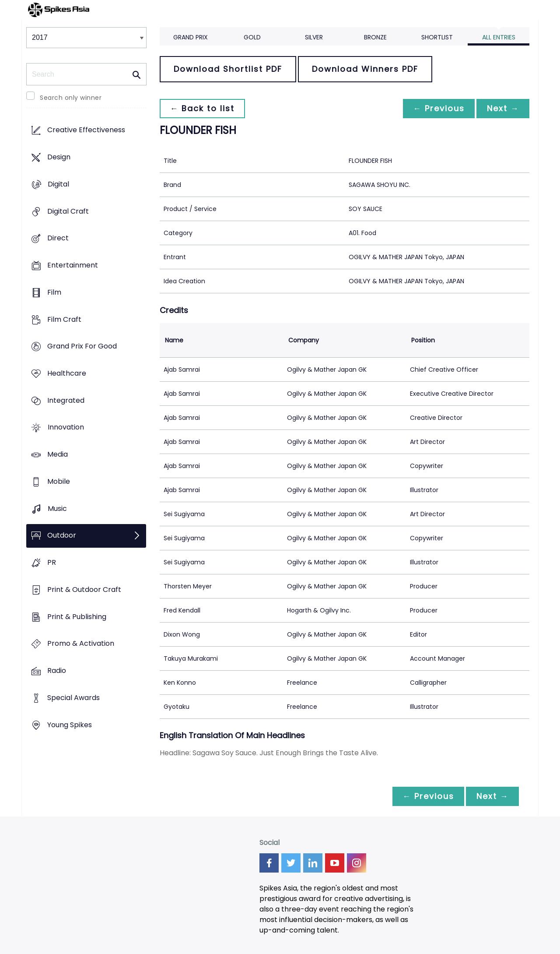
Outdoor (62, 536)
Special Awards (73, 698)
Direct (58, 238)
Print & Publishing (77, 617)
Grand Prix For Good (82, 347)
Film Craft (64, 319)
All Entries (499, 37)
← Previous (438, 108)
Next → (503, 108)
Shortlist (437, 37)
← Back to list (203, 108)
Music (57, 509)
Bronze (375, 37)
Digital (58, 184)
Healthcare (67, 373)
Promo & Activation (81, 644)
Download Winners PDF (365, 69)
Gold (252, 37)
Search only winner (71, 98)
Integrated (66, 400)
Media (58, 455)
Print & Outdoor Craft (84, 590)
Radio (57, 671)
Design (59, 157)
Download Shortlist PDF (228, 69)
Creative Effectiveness (86, 130)
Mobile (59, 481)
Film (54, 292)
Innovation (66, 428)
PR (52, 563)
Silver (314, 37)
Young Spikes (70, 725)
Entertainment (73, 265)
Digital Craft (68, 211)
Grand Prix (191, 37)
